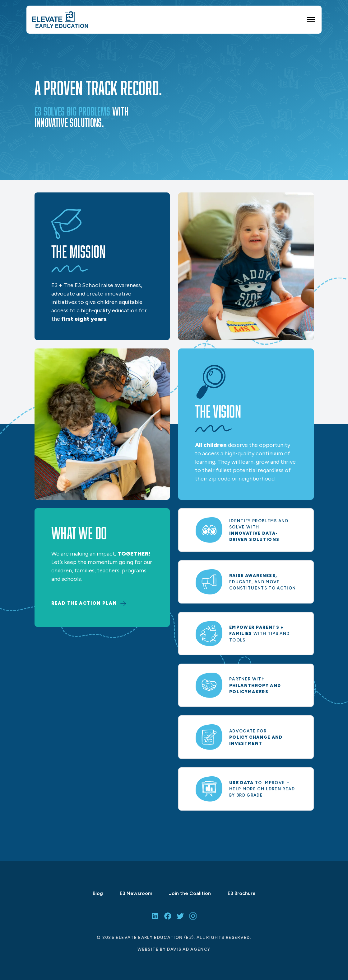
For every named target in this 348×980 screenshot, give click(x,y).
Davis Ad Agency (189, 949)
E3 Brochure (242, 893)
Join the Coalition (190, 893)
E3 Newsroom (136, 893)
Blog (98, 893)
